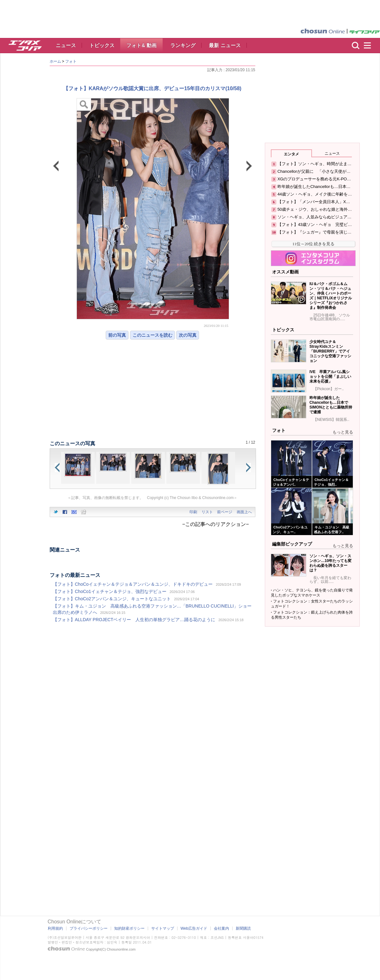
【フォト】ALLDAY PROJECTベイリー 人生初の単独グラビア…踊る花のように (134, 620)
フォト (71, 61)
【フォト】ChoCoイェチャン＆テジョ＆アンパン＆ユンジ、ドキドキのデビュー (133, 584)
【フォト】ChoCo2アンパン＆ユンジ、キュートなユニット (112, 599)
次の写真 (188, 335)
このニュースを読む (153, 335)
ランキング (183, 45)
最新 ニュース (225, 45)
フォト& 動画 (141, 45)
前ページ (225, 512)
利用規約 (55, 928)
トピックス (102, 45)
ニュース (66, 45)
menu (370, 46)
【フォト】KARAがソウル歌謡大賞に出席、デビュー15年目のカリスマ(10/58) (152, 88)
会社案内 (221, 928)
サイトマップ (163, 928)
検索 (356, 46)
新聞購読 (243, 928)
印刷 (193, 512)
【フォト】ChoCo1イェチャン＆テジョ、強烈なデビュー (110, 591)
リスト (207, 512)
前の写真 (117, 335)
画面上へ (244, 512)
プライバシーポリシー (89, 928)
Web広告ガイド (194, 928)
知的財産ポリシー (129, 928)
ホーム (55, 61)
